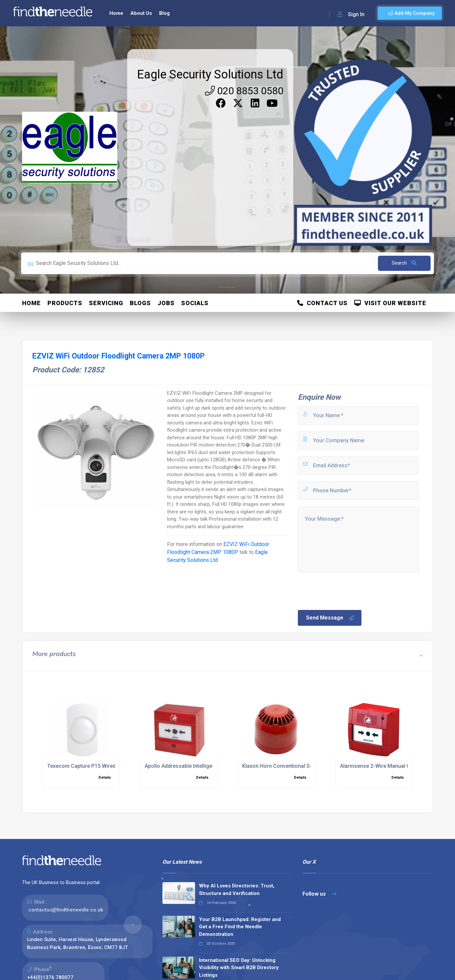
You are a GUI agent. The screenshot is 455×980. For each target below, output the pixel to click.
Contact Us (322, 303)
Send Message (330, 618)
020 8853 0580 (244, 91)
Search (404, 263)
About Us (141, 13)
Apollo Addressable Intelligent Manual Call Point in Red (211, 766)
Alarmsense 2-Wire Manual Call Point (385, 766)
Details (105, 778)
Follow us (319, 894)
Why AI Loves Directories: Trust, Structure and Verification (237, 890)
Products (65, 303)
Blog (164, 13)
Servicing (106, 303)
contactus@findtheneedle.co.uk (66, 910)
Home (116, 13)
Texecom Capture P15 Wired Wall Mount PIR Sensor (110, 766)
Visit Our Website (390, 303)
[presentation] (347, 591)
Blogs (140, 303)
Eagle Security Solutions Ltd (210, 74)
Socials (195, 303)
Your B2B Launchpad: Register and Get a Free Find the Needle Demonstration (240, 927)
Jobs (166, 303)
